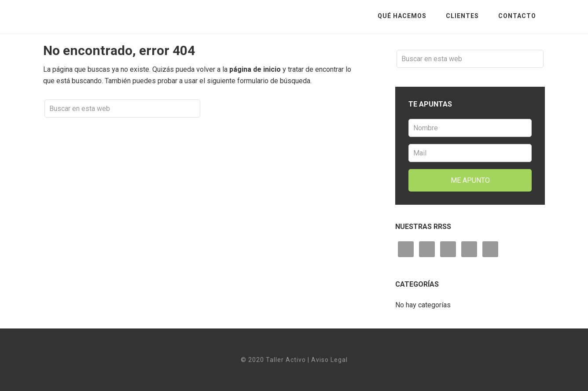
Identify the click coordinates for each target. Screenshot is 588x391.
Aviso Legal (329, 360)
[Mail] (470, 153)
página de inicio (255, 69)
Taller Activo (114, 16)
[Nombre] (470, 128)
